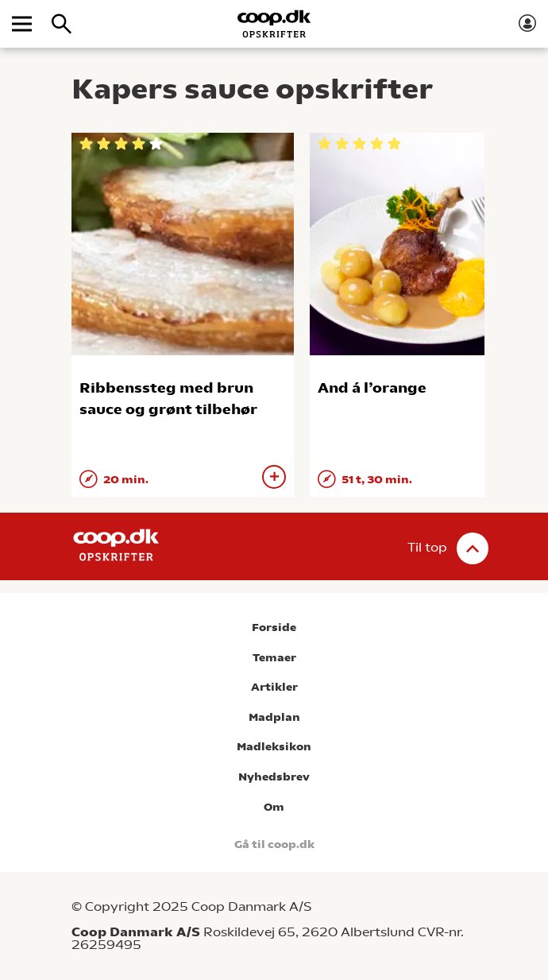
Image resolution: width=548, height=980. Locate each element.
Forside (274, 628)
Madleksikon (274, 747)
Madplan (274, 717)
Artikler (274, 687)
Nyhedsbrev (274, 777)
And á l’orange (372, 387)
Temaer (274, 658)
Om (274, 807)
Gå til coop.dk (274, 844)
